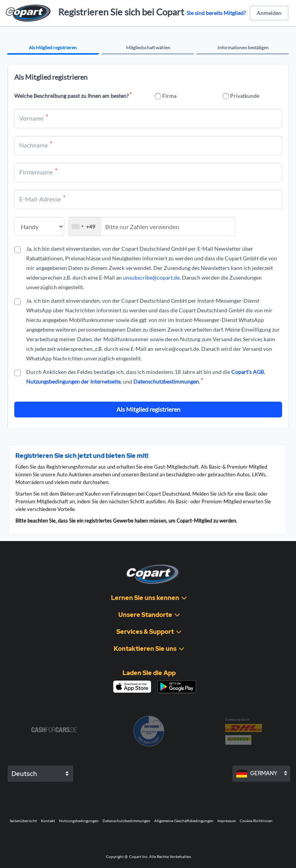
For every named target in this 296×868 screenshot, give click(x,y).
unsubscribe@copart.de (151, 277)
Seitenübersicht (23, 821)
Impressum (227, 821)
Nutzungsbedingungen (79, 821)
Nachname (36, 145)
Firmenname (38, 172)
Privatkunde (245, 96)
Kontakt (48, 821)
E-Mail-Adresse (42, 199)
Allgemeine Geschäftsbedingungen (184, 821)
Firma (169, 96)
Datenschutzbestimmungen (166, 381)
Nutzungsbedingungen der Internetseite (73, 381)
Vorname (34, 118)
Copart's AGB (248, 372)
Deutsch (24, 774)
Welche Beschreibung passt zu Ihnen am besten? (73, 96)
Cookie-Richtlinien (256, 821)
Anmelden (269, 13)
